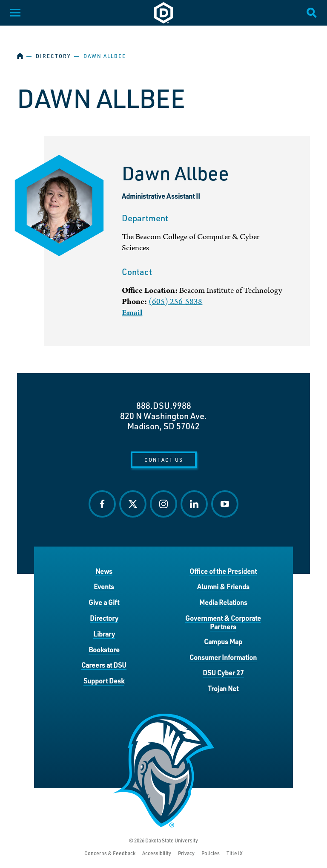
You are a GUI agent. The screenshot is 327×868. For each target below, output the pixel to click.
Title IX (235, 853)
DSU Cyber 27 (223, 673)
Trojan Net (223, 688)
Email (132, 313)
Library (104, 634)
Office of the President (223, 571)
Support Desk (104, 681)
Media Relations (223, 602)
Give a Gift (104, 602)
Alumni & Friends (223, 586)
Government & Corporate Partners (223, 622)
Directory (53, 56)
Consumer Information (223, 657)
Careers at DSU (104, 665)
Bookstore (104, 650)
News (104, 571)
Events (104, 586)
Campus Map (223, 641)
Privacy (186, 853)
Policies (211, 853)
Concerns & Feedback (110, 853)
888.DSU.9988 (164, 405)
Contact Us (164, 460)
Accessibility (157, 853)
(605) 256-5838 (175, 302)
